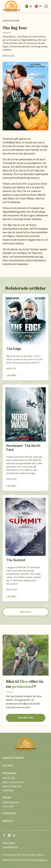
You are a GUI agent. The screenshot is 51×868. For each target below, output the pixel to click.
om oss (7, 798)
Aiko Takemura (41, 860)
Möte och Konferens (13, 782)
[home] (11, 6)
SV (28, 6)
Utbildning (8, 790)
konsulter (9, 813)
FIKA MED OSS (26, 729)
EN (38, 6)
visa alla (26, 612)
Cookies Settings (10, 847)
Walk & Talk (9, 778)
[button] (46, 6)
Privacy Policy (9, 843)
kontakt (8, 821)
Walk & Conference (12, 786)
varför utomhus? (13, 758)
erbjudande (10, 773)
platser (8, 766)
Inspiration (8, 806)
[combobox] (28, 6)
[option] (38, 6)
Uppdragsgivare (11, 802)
